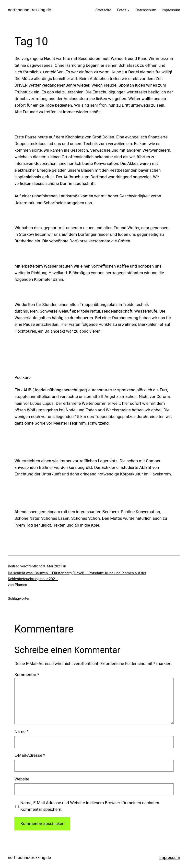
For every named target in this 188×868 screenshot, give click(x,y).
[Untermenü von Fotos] (128, 10)
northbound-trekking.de (29, 10)
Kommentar (27, 675)
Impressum (170, 857)
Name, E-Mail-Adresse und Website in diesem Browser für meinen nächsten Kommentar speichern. (90, 806)
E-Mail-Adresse (30, 755)
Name (21, 732)
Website (22, 779)
